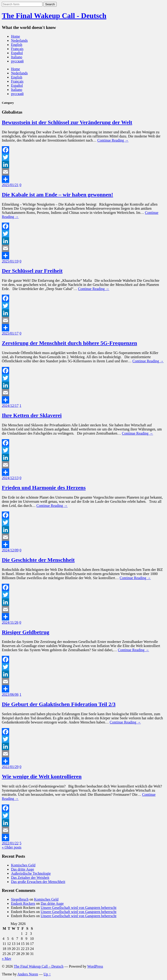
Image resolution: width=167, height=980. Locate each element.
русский (17, 61)
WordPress (95, 966)
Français (17, 49)
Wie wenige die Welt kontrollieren (42, 776)
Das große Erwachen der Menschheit (38, 882)
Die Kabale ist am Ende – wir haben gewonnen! (57, 195)
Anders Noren (28, 974)
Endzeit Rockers (23, 903)
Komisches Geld (23, 865)
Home (15, 36)
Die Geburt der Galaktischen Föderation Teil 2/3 (59, 704)
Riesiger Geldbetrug (26, 632)
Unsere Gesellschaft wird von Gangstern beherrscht (78, 908)
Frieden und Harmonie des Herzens (44, 488)
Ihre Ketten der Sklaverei (32, 415)
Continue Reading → (113, 140)
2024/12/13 (10, 478)
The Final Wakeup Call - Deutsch (54, 16)
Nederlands (19, 40)
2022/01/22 (10, 843)
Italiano (17, 57)
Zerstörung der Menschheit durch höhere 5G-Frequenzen (70, 343)
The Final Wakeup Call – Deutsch (39, 966)
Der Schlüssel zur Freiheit (32, 271)
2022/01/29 (10, 767)
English (17, 45)
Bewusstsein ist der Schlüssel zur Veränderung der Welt (67, 122)
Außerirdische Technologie (31, 873)
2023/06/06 (10, 694)
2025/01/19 (10, 261)
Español (17, 53)
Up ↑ (47, 974)
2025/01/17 (10, 333)
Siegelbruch (20, 899)
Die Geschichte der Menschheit (38, 560)
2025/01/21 (10, 185)
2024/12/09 (10, 550)
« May (7, 959)
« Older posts (12, 847)
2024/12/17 (10, 406)
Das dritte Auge (22, 869)
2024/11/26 (10, 622)
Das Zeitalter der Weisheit (30, 878)
